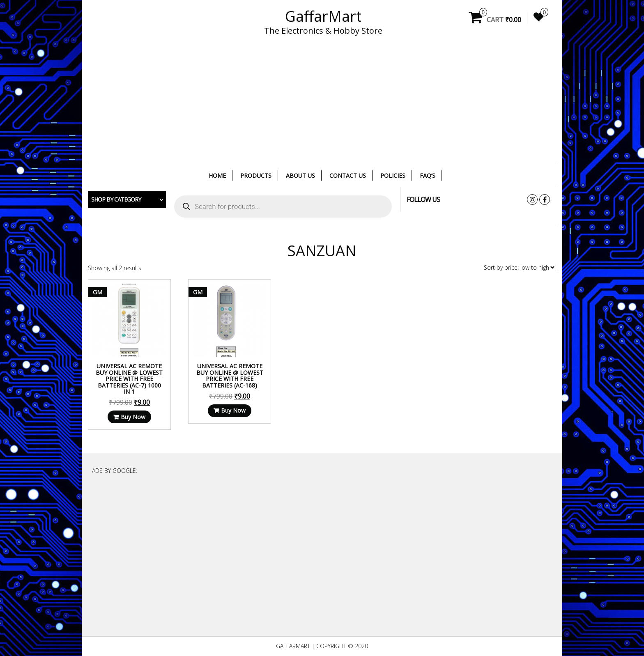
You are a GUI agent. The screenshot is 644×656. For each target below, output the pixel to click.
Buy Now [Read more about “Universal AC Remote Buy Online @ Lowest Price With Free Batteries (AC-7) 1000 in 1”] (131, 413)
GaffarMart (323, 16)
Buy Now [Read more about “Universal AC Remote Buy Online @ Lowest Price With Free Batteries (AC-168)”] (228, 413)
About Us (300, 175)
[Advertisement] (322, 105)
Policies (393, 175)
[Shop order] (519, 267)
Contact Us (348, 175)
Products (256, 175)
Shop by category (116, 199)
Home (217, 175)
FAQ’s (428, 175)
